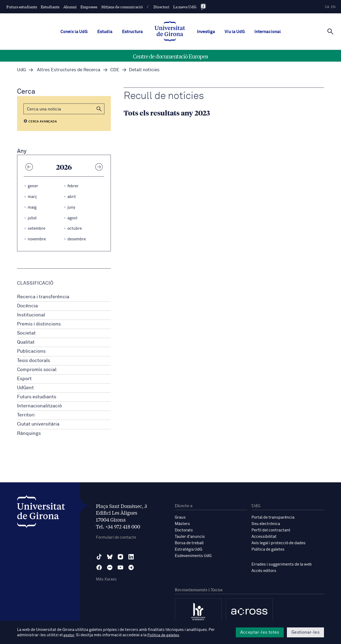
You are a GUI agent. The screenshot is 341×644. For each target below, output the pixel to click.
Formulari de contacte (116, 537)
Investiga (206, 32)
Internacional (268, 32)
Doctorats (184, 530)
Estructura (132, 32)
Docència (27, 306)
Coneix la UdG (74, 32)
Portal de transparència (273, 517)
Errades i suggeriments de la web (282, 564)
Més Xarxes (106, 579)
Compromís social (37, 370)
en (333, 7)
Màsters (182, 524)
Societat (26, 333)
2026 (64, 167)
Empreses (89, 7)
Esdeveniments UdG (193, 556)
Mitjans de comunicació (122, 7)
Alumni (70, 7)
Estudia (105, 32)
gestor (69, 635)
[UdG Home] (170, 32)
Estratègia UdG (188, 549)
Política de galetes (268, 549)
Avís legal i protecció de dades (279, 543)
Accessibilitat (264, 537)
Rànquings (29, 434)
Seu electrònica (266, 524)
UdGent (25, 388)
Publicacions (31, 351)
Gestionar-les (305, 632)
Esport (24, 379)
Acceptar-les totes (260, 632)
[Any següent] (99, 167)
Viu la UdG (235, 32)
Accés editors (264, 571)
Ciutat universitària (38, 424)
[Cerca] (330, 31)
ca (327, 7)
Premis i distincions (39, 324)
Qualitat (26, 342)
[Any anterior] (29, 167)
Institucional (31, 315)
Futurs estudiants (22, 7)
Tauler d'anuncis (190, 537)
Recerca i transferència (43, 297)
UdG (22, 70)
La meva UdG (185, 7)
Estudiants (50, 7)
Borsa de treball (189, 543)
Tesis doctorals (34, 361)
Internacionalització (39, 406)
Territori (26, 415)
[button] (99, 109)
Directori (161, 7)
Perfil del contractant (271, 530)
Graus (180, 517)
